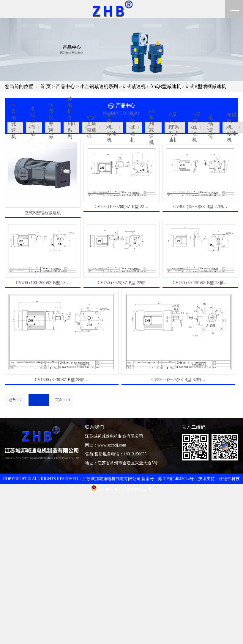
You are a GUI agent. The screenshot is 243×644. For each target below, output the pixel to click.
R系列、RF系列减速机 (174, 127)
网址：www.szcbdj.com (105, 445)
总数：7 (15, 400)
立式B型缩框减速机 (205, 86)
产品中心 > (68, 86)
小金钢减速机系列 (99, 86)
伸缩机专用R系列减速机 (71, 127)
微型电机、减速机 (112, 127)
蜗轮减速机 (133, 127)
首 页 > (48, 86)
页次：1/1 (63, 400)
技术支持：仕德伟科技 (219, 479)
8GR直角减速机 (91, 127)
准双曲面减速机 (33, 127)
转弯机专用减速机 (51, 127)
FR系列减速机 (152, 127)
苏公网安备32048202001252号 (121, 489)
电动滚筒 (211, 127)
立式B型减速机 (165, 86)
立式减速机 (134, 86)
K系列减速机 (196, 127)
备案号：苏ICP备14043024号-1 (169, 479)
